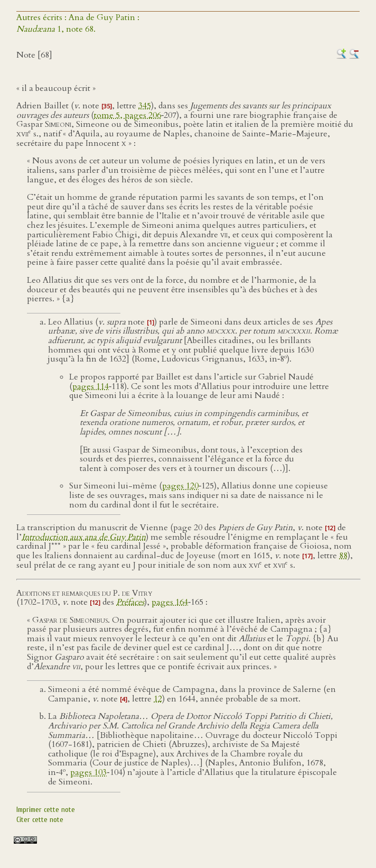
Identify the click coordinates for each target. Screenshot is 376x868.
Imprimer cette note (46, 810)
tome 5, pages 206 (128, 115)
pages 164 (170, 602)
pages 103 (88, 772)
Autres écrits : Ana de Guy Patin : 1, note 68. (78, 23)
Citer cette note (40, 820)
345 (145, 106)
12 (158, 699)
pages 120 (180, 486)
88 (343, 556)
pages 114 (91, 386)
